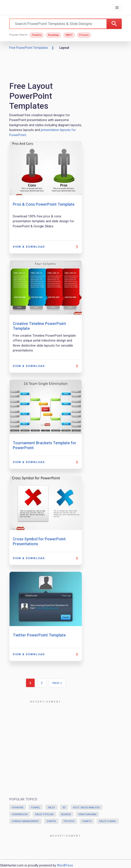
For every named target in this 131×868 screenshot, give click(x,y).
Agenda (66, 814)
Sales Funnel (108, 821)
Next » (57, 683)
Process (84, 35)
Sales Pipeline (44, 814)
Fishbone (18, 808)
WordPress (65, 865)
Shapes (51, 821)
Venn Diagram (87, 814)
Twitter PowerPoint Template (39, 635)
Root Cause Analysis (86, 808)
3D (64, 808)
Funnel (36, 808)
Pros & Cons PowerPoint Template (44, 204)
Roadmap (53, 35)
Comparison (20, 814)
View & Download (29, 247)
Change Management (25, 821)
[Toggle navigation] (117, 8)
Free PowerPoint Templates (29, 48)
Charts (87, 821)
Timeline (37, 35)
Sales (51, 808)
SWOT (69, 35)
